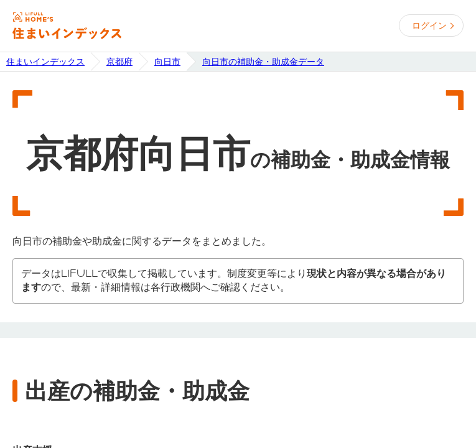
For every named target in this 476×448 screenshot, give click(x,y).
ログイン (429, 26)
